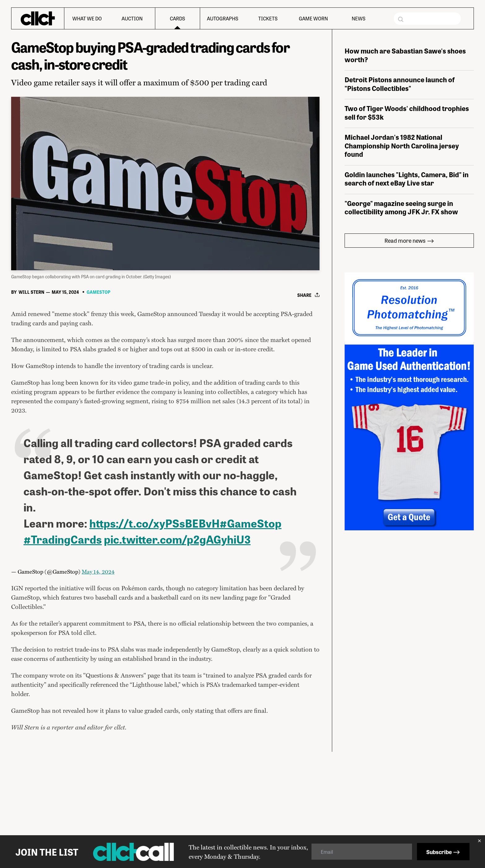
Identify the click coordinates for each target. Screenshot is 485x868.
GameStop (99, 383)
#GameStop (251, 614)
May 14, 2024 (98, 663)
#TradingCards (63, 631)
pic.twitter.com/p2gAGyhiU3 (177, 631)
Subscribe (443, 852)
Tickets (268, 18)
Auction (132, 18)
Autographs (223, 18)
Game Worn (313, 18)
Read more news (409, 331)
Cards (177, 18)
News (358, 18)
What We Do (87, 18)
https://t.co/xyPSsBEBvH (155, 614)
